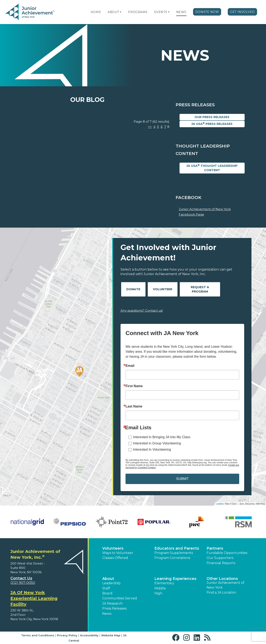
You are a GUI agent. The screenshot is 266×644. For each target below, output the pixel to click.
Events (161, 12)
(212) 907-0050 (23, 583)
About (113, 12)
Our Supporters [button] (220, 558)
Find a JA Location (221, 592)
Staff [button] (106, 588)
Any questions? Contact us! (142, 310)
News (181, 12)
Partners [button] (215, 548)
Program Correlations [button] (172, 558)
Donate (133, 289)
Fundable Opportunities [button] (227, 553)
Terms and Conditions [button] (38, 635)
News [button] (107, 614)
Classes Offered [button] (115, 558)
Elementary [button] (164, 583)
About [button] (108, 579)
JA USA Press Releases (212, 124)
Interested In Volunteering (152, 449)
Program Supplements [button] (174, 553)
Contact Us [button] (21, 578)
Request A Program (200, 289)
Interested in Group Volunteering (157, 443)
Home (96, 12)
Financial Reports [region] (221, 563)
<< (150, 127)
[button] (121, 12)
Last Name (134, 406)
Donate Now (207, 12)
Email (130, 366)
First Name (134, 386)
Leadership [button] (111, 583)
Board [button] (107, 593)
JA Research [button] (112, 603)
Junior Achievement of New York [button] (225, 585)
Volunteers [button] (113, 548)
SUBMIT (182, 479)
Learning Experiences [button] (175, 579)
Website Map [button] (111, 635)
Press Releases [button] (114, 608)
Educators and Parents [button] (177, 548)
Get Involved (242, 12)
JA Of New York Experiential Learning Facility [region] (34, 598)
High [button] (158, 593)
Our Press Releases (212, 117)
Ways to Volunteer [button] (118, 553)
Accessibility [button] (89, 635)
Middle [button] (160, 588)
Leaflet (219, 504)
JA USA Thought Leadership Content (212, 168)
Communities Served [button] (120, 598)
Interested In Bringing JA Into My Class (162, 437)
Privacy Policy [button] (67, 635)
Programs (138, 12)
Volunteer (163, 289)
